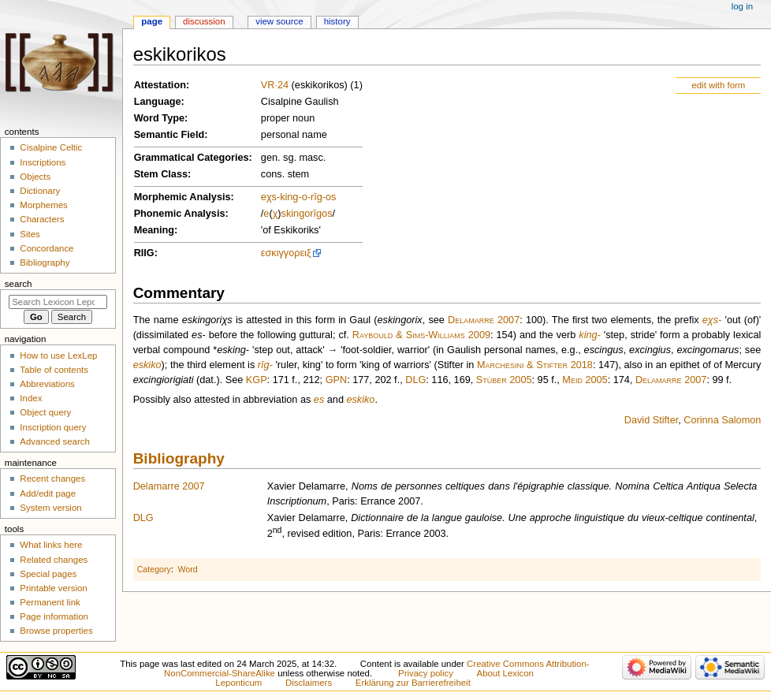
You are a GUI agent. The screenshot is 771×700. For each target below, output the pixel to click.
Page (152, 21)
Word (187, 569)
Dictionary (40, 191)
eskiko (147, 365)
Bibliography (179, 458)
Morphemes (43, 205)
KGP (257, 380)
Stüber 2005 (504, 380)
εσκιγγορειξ (286, 253)
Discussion (204, 21)
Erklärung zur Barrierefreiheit (413, 683)
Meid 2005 (585, 380)
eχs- (270, 197)
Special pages (48, 574)
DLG (415, 380)
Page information (54, 616)
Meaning (154, 230)
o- (306, 197)
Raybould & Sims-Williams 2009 (421, 335)
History (337, 21)
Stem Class (161, 174)
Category (154, 569)
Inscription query (53, 427)
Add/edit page (48, 493)
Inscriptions (43, 162)
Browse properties (56, 631)
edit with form (718, 85)
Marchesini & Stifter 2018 (535, 365)
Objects (35, 177)
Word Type (159, 118)
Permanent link (50, 602)
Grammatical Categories (192, 158)
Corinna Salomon (722, 420)
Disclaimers (309, 683)
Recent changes (52, 478)
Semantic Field (169, 135)
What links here (51, 545)
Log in (742, 6)
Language (158, 102)
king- (291, 197)
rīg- (318, 197)
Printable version (53, 588)
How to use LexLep (58, 356)
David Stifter (651, 420)
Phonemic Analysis (180, 214)
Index (31, 398)
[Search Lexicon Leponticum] (58, 302)
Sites (30, 234)
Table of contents (54, 370)
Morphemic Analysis (183, 197)
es (319, 400)
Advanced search (55, 441)
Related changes (54, 560)
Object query (45, 412)
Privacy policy (426, 673)
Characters (42, 219)
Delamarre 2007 (484, 320)
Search (19, 284)
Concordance (47, 248)
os (331, 197)
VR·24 (275, 85)
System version (50, 508)
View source (279, 21)
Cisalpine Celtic (51, 147)
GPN (337, 380)
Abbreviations (47, 384)
